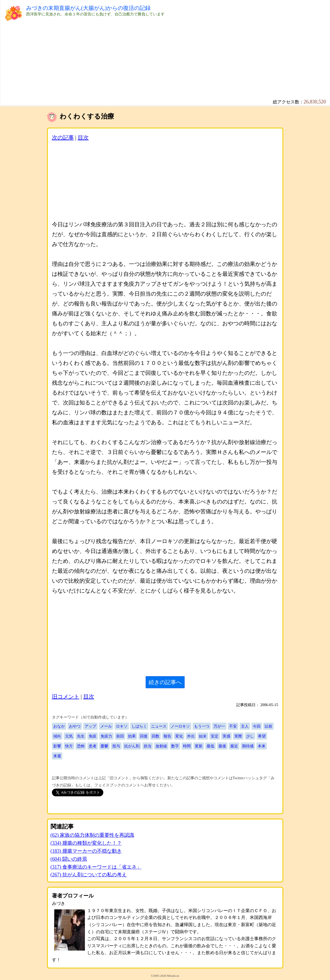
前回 (120, 736)
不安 (233, 726)
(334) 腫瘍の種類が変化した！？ (86, 843)
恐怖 (81, 746)
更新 (199, 746)
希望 (262, 736)
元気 (69, 736)
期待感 (248, 746)
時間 (187, 746)
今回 (257, 726)
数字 (175, 746)
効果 (132, 736)
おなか (59, 726)
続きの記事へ (165, 682)
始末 (203, 736)
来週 (57, 756)
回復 (144, 736)
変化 (179, 736)
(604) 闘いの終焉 (69, 859)
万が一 (219, 726)
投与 (116, 746)
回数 (156, 736)
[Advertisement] (165, 60)
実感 (226, 736)
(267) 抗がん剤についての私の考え (89, 875)
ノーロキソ (180, 726)
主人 (245, 726)
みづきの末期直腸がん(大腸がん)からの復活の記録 (88, 8)
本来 (262, 746)
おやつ (75, 726)
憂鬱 (104, 746)
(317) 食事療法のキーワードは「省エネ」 (96, 867)
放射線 (161, 746)
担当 (148, 746)
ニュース (159, 726)
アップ (90, 726)
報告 (167, 736)
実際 (238, 736)
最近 (234, 746)
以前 (268, 726)
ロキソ (122, 726)
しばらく (139, 726)
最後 (222, 746)
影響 (57, 746)
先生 (81, 736)
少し (250, 736)
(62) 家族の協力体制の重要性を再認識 (92, 835)
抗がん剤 (132, 746)
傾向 (57, 736)
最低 (210, 746)
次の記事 (63, 137)
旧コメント (66, 697)
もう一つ (202, 726)
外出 (191, 736)
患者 (93, 746)
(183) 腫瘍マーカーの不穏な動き (86, 851)
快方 (69, 746)
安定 (215, 736)
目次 (83, 137)
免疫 (93, 736)
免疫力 (106, 736)
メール (106, 726)
